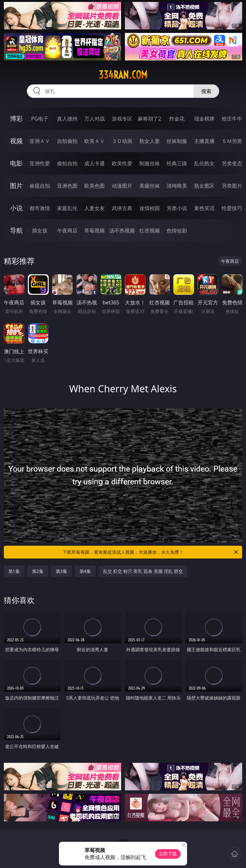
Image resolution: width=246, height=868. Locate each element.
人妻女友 (94, 208)
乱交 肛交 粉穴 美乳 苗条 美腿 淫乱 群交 (143, 571)
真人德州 (67, 119)
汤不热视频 (122, 231)
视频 (16, 141)
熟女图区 (204, 186)
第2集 (38, 571)
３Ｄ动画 (122, 141)
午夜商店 (67, 231)
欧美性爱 (122, 163)
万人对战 (94, 119)
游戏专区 (122, 119)
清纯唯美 (177, 186)
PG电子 (40, 119)
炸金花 (177, 119)
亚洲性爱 (40, 163)
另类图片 (232, 186)
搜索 (206, 91)
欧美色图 (94, 186)
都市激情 (40, 208)
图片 (16, 186)
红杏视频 (150, 231)
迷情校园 (150, 208)
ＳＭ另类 (232, 141)
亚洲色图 (67, 186)
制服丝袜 (150, 163)
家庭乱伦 (67, 208)
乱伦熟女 (204, 163)
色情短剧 (177, 231)
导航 (16, 230)
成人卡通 (94, 163)
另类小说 (177, 208)
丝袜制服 (177, 141)
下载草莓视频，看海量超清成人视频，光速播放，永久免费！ (151, 552)
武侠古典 (122, 208)
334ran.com (123, 75)
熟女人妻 (150, 141)
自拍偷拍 (67, 141)
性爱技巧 (232, 208)
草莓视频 (94, 231)
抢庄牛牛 (232, 119)
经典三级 (177, 163)
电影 (16, 163)
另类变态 (232, 163)
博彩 (16, 118)
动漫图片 (122, 186)
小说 (16, 208)
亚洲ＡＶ (40, 141)
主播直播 (204, 141)
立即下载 (168, 854)
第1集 (14, 571)
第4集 (85, 571)
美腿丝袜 (150, 186)
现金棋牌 (204, 119)
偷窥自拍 (40, 186)
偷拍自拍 (67, 163)
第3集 (61, 571)
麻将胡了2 (149, 119)
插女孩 (40, 231)
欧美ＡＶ (94, 141)
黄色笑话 (204, 208)
